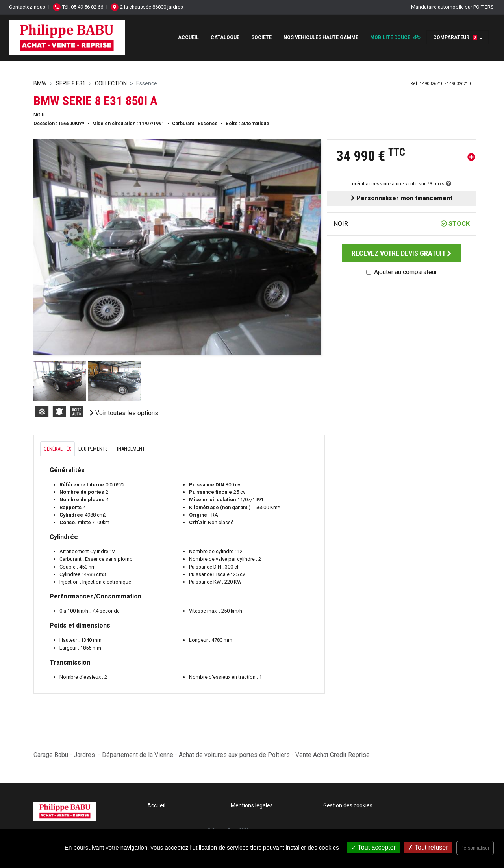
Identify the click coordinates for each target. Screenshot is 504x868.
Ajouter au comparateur (406, 272)
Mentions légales (252, 805)
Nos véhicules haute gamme (321, 37)
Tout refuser (428, 847)
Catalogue (225, 37)
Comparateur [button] (455, 37)
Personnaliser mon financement (402, 198)
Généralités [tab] (57, 449)
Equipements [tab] (93, 449)
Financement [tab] (130, 449)
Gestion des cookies (348, 805)
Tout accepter (373, 847)
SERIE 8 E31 (71, 83)
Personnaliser (475, 848)
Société (261, 37)
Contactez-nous (27, 7)
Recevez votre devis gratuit (401, 253)
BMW (40, 83)
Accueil (188, 37)
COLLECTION (111, 83)
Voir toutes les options (124, 413)
